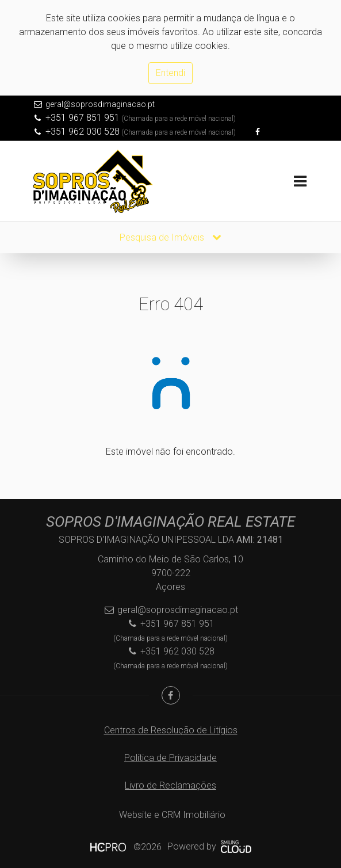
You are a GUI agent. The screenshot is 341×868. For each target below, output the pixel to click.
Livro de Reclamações (170, 785)
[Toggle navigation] (300, 182)
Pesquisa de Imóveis (170, 237)
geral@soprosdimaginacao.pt (100, 104)
